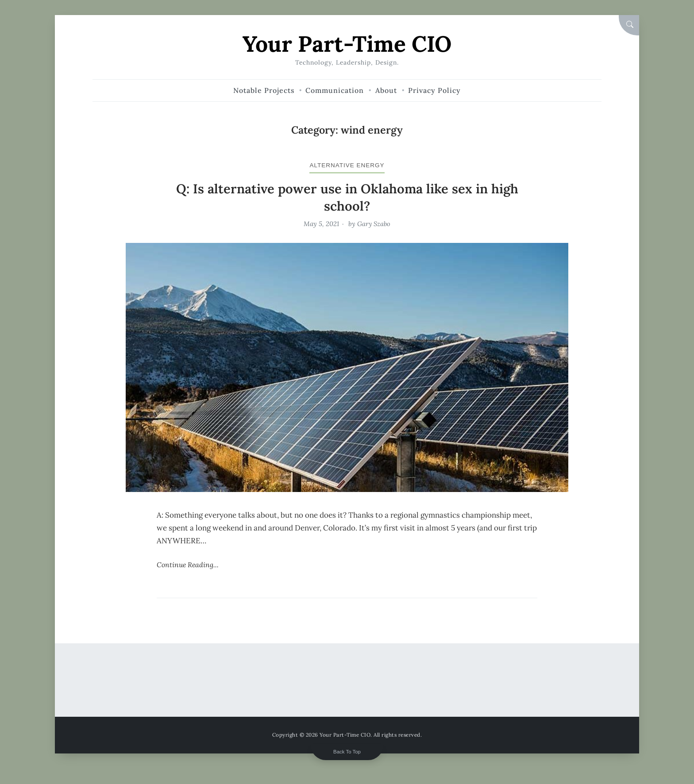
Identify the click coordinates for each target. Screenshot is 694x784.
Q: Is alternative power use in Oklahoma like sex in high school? (347, 197)
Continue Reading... (188, 564)
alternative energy (347, 165)
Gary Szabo (374, 223)
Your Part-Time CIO (347, 44)
